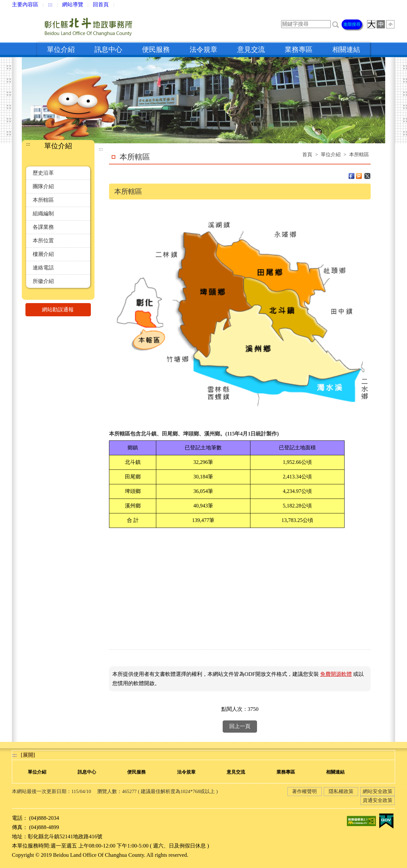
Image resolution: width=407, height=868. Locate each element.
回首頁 (101, 4)
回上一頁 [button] (240, 726)
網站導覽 (73, 4)
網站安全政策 (378, 791)
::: (50, 4)
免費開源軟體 (336, 674)
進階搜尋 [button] (352, 24)
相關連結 (346, 50)
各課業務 (43, 227)
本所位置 (43, 241)
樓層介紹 (43, 254)
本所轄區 (43, 200)
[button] (336, 24)
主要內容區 (25, 4)
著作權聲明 (304, 791)
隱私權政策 (341, 791)
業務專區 (299, 50)
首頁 (307, 155)
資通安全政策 (378, 800)
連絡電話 (43, 268)
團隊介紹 (43, 186)
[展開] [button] (28, 755)
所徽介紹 (43, 281)
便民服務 (156, 50)
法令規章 (203, 50)
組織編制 (43, 213)
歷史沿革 (43, 173)
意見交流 (251, 50)
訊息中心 (108, 50)
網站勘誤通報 (66, 310)
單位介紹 (61, 50)
